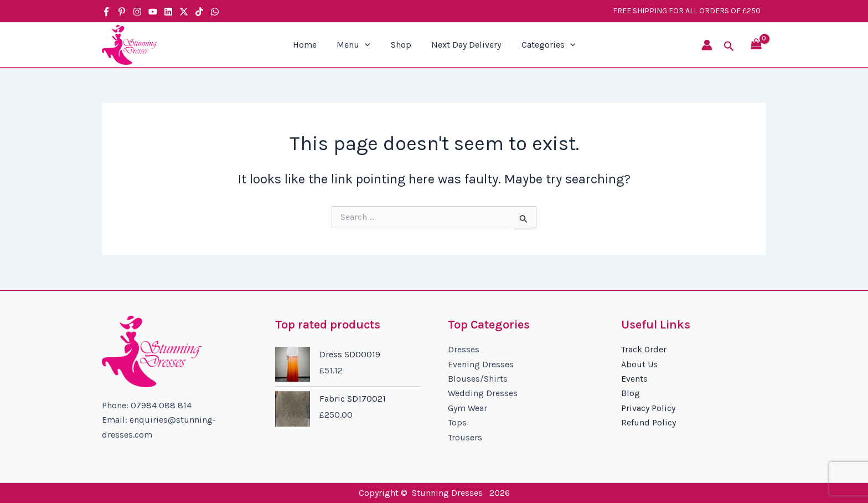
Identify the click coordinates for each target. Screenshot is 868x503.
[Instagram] (137, 12)
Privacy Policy (648, 408)
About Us (639, 364)
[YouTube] (153, 12)
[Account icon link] (707, 45)
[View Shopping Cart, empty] (756, 45)
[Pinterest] (122, 12)
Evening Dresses (481, 364)
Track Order (644, 349)
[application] (368, 45)
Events (634, 379)
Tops (457, 422)
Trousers (465, 437)
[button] (729, 47)
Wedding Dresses (483, 393)
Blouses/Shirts (478, 379)
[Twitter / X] (184, 12)
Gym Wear (467, 408)
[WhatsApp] (215, 12)
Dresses (464, 349)
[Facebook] (106, 12)
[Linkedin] (168, 12)
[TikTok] (199, 12)
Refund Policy (649, 422)
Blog (631, 393)
